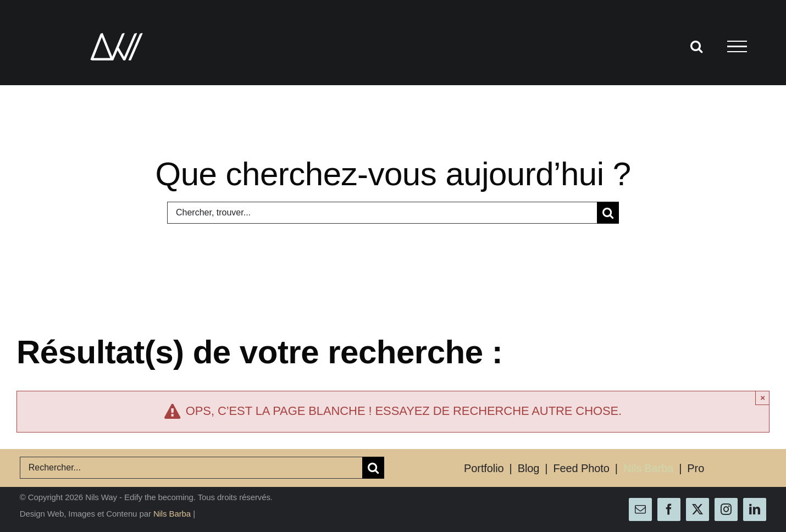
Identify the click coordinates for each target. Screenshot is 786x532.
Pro (696, 468)
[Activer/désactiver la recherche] (696, 46)
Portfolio (484, 468)
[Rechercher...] (191, 468)
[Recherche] (608, 213)
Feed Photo (581, 468)
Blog (529, 468)
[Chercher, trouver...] (382, 213)
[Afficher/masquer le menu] (737, 47)
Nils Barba (648, 468)
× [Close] (763, 398)
